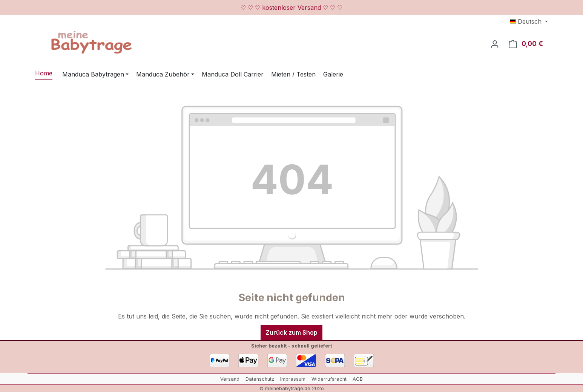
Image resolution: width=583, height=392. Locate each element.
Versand (230, 379)
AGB (358, 379)
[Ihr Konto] (495, 44)
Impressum (293, 379)
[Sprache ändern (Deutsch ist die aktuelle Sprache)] (529, 21)
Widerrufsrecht (329, 379)
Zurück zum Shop (291, 332)
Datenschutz (260, 379)
